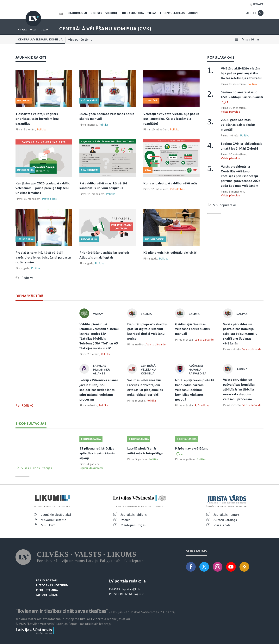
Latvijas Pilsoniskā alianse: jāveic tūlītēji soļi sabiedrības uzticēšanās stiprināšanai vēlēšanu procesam (99, 390)
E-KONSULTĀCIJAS (172, 13)
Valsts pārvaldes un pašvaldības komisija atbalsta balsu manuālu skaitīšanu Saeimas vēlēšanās (240, 334)
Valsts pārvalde (230, 112)
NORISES (96, 13)
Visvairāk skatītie (54, 520)
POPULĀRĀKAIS (221, 58)
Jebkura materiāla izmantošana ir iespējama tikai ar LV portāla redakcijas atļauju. (74, 619)
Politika (42, 130)
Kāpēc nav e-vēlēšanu (192, 449)
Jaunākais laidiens (134, 515)
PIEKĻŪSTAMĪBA (47, 590)
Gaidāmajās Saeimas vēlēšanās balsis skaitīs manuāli (192, 329)
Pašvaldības (49, 199)
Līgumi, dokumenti (91, 468)
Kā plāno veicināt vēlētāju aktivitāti (170, 253)
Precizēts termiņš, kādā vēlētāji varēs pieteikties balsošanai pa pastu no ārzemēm (43, 258)
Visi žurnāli (222, 525)
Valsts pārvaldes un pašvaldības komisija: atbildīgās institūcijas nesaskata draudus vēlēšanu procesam (239, 390)
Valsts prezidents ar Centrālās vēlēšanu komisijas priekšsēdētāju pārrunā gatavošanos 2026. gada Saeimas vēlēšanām (241, 176)
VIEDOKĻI (112, 13)
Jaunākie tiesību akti (56, 515)
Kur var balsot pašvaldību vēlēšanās (170, 183)
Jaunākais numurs (227, 515)
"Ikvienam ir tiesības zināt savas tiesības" (62, 611)
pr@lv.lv (139, 594)
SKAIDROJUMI (77, 13)
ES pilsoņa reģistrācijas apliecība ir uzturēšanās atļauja (97, 453)
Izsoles (125, 520)
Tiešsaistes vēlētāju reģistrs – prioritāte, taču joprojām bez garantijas (38, 119)
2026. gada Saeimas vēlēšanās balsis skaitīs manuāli (238, 125)
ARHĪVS (193, 13)
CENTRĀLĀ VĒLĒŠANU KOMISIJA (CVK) (105, 29)
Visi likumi (49, 525)
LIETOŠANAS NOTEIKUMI (53, 585)
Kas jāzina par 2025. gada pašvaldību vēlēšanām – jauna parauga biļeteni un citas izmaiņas (43, 188)
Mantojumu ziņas (133, 525)
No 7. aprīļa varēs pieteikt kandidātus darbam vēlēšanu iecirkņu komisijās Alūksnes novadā (195, 390)
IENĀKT (258, 4)
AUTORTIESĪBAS (47, 595)
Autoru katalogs (225, 520)
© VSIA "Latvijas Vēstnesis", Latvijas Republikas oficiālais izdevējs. (64, 624)
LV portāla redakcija (127, 581)
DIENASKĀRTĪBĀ (133, 13)
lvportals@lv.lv (131, 589)
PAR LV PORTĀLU (47, 581)
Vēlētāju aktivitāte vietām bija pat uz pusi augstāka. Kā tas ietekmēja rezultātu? (171, 119)
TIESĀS (152, 13)
